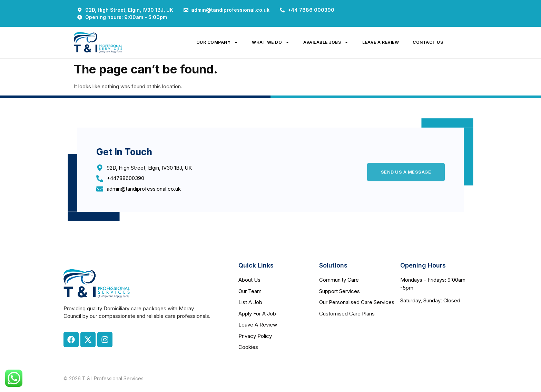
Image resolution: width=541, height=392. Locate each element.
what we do (271, 42)
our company (217, 42)
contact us (428, 42)
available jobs (326, 42)
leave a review (381, 42)
